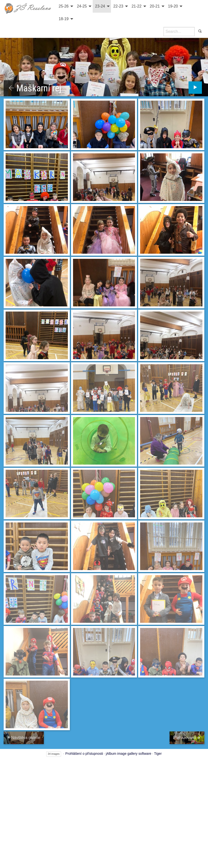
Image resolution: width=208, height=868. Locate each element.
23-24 (100, 6)
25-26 (64, 6)
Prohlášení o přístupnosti (84, 753)
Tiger (158, 753)
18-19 (64, 19)
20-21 (155, 6)
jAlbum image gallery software (129, 753)
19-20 (173, 6)
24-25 (82, 6)
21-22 (137, 6)
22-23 (118, 6)
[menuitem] (65, 6)
